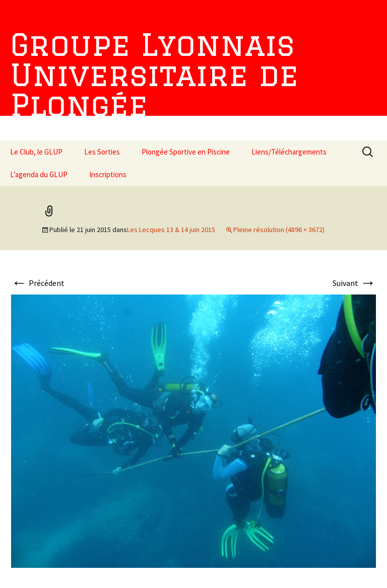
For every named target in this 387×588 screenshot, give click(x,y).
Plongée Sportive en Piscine (186, 152)
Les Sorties (102, 152)
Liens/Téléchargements (289, 152)
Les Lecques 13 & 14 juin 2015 (171, 230)
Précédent (38, 283)
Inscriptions (108, 174)
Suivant (354, 283)
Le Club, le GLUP (36, 152)
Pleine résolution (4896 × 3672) (279, 230)
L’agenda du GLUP (39, 174)
